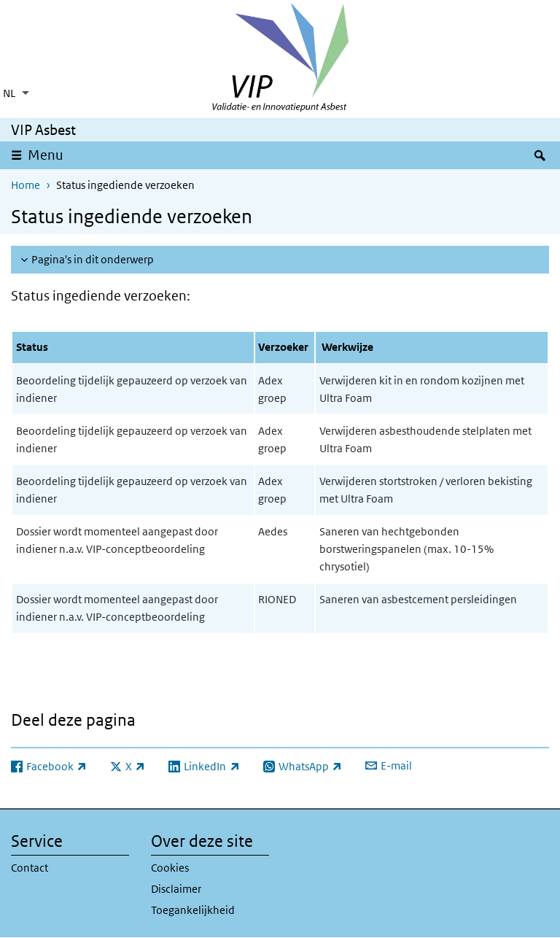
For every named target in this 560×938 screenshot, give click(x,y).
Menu (46, 155)
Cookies (170, 868)
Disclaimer (176, 889)
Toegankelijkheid (193, 910)
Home (26, 185)
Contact (30, 868)
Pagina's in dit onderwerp (93, 259)
